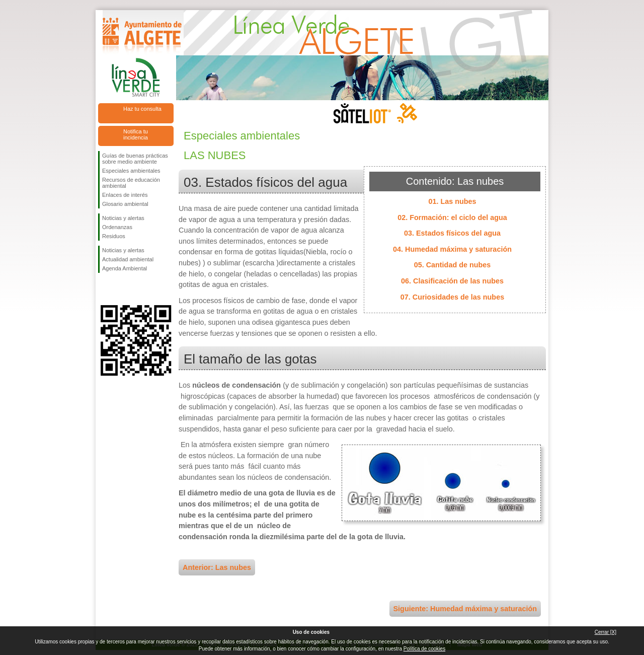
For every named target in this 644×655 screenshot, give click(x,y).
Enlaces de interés (125, 195)
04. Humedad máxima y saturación (452, 249)
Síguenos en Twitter (121, 289)
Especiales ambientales (131, 171)
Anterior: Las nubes (217, 567)
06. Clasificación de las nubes (452, 281)
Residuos (114, 236)
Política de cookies (424, 649)
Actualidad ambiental (128, 259)
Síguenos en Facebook (104, 289)
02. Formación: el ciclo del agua (452, 217)
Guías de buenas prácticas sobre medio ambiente (135, 159)
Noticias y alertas (123, 218)
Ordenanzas (117, 227)
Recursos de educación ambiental (131, 183)
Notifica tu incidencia (136, 134)
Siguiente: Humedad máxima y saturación (465, 609)
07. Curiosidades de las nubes (452, 297)
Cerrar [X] (606, 632)
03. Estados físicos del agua (452, 233)
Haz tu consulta (142, 109)
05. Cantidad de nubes (453, 265)
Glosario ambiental (125, 204)
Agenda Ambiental (125, 268)
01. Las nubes (452, 201)
